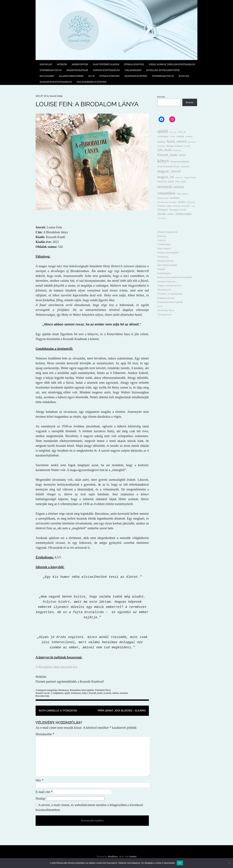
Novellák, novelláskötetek (163, 70)
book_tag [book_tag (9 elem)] (173, 132)
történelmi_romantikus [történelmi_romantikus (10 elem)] (182, 206)
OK (180, 863)
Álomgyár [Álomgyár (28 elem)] (163, 210)
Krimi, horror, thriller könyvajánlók (172, 64)
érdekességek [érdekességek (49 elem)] (184, 214)
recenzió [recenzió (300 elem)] (165, 187)
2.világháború (57, 693)
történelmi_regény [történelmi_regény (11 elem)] (164, 206)
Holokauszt (47, 76)
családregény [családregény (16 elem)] (163, 136)
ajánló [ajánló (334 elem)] (163, 131)
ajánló (67, 693)
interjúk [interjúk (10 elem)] (187, 146)
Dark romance (164, 248)
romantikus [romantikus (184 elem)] (166, 193)
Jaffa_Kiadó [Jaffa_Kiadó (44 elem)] (164, 150)
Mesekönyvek (80, 64)
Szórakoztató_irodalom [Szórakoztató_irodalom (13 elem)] (167, 202)
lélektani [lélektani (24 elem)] (185, 166)
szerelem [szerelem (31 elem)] (175, 198)
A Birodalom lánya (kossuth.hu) (56, 667)
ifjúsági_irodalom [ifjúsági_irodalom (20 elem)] (175, 146)
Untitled (133, 857)
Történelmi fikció (51, 70)
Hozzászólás (45, 734)
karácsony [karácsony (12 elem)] (177, 150)
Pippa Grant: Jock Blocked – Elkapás (122, 711)
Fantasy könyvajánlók (106, 70)
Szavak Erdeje (56, 96)
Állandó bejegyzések (71, 76)
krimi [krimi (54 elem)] (182, 155)
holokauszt (76, 693)
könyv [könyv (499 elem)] (163, 161)
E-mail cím (44, 792)
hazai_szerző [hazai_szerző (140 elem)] (177, 141)
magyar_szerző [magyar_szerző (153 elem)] (169, 171)
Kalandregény (164, 273)
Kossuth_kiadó (95, 693)
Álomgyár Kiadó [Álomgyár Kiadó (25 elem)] (178, 210)
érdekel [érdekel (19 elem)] (171, 214)
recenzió (107, 693)
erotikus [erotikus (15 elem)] (189, 136)
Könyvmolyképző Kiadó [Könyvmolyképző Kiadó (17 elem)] (168, 167)
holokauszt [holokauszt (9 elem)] (192, 142)
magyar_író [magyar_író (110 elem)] (166, 177)
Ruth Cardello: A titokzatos (58, 711)
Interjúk (62, 64)
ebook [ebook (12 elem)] (173, 137)
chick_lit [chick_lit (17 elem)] (182, 132)
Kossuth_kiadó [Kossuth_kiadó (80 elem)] (167, 155)
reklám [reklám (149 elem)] (179, 187)
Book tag (184, 76)
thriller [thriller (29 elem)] (182, 202)
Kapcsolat (46, 64)
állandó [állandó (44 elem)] (162, 214)
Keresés (161, 97)
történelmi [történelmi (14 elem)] (191, 202)
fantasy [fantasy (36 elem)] (161, 142)
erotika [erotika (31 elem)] (180, 136)
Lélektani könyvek (136, 76)
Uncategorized (164, 314)
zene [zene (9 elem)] (193, 206)
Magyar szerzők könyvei (92, 82)
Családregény (133, 70)
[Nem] (229, 863)
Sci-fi (92, 76)
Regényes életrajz (77, 70)
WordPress (113, 857)
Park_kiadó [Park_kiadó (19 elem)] (181, 181)
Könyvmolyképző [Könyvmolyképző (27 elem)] (180, 162)
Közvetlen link (42, 696)
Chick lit (161, 240)
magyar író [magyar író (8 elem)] (179, 178)
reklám (115, 693)
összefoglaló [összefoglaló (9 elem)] (162, 218)
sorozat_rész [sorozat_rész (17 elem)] (163, 198)
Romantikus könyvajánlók (56, 82)
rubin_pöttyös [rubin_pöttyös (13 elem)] (182, 194)
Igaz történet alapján (106, 64)
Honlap (40, 798)
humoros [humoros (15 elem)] (161, 146)
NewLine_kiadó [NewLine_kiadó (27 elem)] (166, 181)
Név (39, 780)
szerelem (124, 693)
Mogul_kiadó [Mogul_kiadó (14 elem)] (190, 177)
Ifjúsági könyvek (134, 64)
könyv (85, 693)
